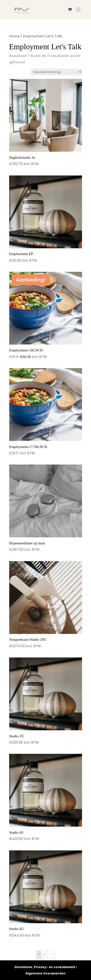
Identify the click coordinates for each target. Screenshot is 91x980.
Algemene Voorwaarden (45, 973)
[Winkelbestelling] (56, 72)
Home (14, 36)
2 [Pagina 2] (44, 954)
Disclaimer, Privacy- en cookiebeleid (45, 967)
